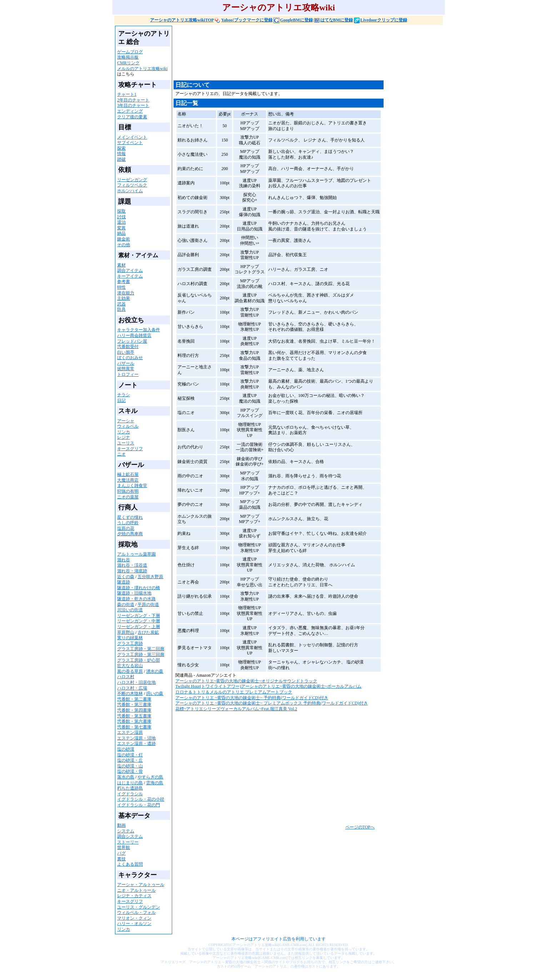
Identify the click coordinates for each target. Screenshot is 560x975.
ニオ (121, 454)
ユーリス (126, 443)
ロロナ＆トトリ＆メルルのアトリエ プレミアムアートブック (234, 692)
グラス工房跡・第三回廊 (141, 655)
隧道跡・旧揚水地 (134, 593)
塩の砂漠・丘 (130, 760)
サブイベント (130, 143)
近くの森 (126, 577)
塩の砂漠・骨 (130, 771)
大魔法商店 (128, 480)
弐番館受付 (128, 347)
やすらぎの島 (150, 777)
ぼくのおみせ (130, 358)
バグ (121, 853)
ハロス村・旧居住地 (136, 682)
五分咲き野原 (150, 577)
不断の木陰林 (130, 693)
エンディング (130, 111)
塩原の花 (126, 528)
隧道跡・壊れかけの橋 (139, 588)
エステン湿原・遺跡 (136, 743)
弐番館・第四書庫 (134, 710)
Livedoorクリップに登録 (381, 20)
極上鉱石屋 (128, 474)
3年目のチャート (133, 105)
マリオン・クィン (134, 918)
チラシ (124, 395)
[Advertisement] (304, 56)
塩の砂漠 (126, 749)
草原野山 (126, 632)
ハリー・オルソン (134, 924)
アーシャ (126, 421)
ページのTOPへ (360, 827)
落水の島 (126, 777)
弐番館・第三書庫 (134, 705)
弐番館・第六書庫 (134, 721)
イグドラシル (130, 794)
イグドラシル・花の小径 (141, 799)
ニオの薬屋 (128, 497)
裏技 (121, 859)
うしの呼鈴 (128, 523)
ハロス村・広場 (132, 688)
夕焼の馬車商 (130, 534)
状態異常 (126, 369)
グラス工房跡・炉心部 (139, 660)
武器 (121, 304)
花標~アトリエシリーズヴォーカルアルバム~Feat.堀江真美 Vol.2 (236, 709)
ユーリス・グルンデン (139, 907)
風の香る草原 (130, 671)
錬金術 (124, 239)
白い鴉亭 (126, 352)
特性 (121, 287)
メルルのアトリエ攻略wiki (142, 69)
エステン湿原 (130, 732)
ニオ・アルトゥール (136, 890)
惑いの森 (155, 693)
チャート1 (127, 94)
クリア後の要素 (132, 117)
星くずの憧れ (130, 517)
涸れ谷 (124, 560)
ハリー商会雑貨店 (134, 335)
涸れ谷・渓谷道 (132, 565)
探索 (121, 148)
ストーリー (128, 842)
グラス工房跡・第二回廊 (141, 649)
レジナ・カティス (134, 896)
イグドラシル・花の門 (139, 805)
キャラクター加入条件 (139, 330)
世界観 (124, 847)
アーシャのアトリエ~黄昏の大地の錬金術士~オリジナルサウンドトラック (246, 681)
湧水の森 (155, 671)
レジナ (124, 437)
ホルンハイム (130, 191)
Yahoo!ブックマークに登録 (244, 20)
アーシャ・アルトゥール (141, 885)
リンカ (124, 432)
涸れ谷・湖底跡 (132, 571)
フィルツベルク (132, 185)
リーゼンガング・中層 (139, 621)
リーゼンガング (132, 180)
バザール (126, 363)
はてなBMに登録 (333, 20)
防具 (121, 309)
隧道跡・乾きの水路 (136, 599)
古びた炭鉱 (148, 632)
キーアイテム (130, 276)
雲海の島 (155, 783)
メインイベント (132, 137)
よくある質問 (130, 864)
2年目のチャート (133, 100)
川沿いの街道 (130, 610)
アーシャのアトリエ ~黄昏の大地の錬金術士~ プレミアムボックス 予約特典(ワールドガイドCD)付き (272, 703)
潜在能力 (126, 293)
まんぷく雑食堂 (132, 486)
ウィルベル (128, 426)
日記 (121, 401)
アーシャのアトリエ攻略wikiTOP (182, 20)
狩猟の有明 (128, 491)
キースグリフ (130, 449)
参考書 (124, 282)
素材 (121, 265)
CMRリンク (128, 63)
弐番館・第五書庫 (134, 716)
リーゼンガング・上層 (139, 627)
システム (126, 831)
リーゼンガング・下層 (139, 616)
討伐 (121, 217)
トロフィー (128, 374)
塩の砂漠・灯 (130, 755)
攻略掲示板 (128, 57)
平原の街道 (148, 605)
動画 (121, 825)
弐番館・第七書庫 (134, 727)
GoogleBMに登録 (293, 20)
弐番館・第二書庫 (134, 699)
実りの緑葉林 (130, 638)
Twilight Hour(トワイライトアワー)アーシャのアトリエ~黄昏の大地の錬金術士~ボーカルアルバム (268, 686)
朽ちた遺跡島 (130, 788)
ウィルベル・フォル (136, 912)
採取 (121, 211)
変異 (121, 228)
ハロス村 (126, 677)
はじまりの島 (130, 783)
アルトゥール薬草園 (136, 554)
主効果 (124, 298)
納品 (121, 233)
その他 (124, 245)
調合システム (130, 836)
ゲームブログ (130, 52)
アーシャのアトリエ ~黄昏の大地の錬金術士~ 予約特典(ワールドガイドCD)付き (252, 698)
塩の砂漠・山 (130, 766)
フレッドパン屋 (132, 341)
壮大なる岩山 (130, 666)
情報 (121, 154)
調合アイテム (130, 270)
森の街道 (126, 605)
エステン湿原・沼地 (136, 738)
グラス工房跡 (130, 643)
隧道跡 (124, 582)
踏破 (121, 159)
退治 (121, 222)
